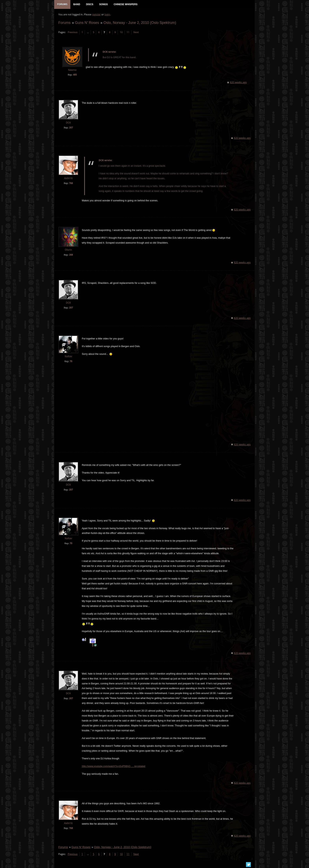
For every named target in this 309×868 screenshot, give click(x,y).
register (96, 15)
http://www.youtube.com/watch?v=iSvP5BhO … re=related (113, 767)
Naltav (68, 357)
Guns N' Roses (87, 23)
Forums (64, 23)
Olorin (68, 250)
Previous (72, 33)
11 (128, 33)
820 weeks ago (239, 83)
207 (71, 128)
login (107, 15)
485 (75, 75)
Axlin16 (68, 179)
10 (121, 33)
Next (136, 33)
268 (71, 255)
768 (71, 184)
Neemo (72, 70)
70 (71, 362)
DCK (68, 123)
